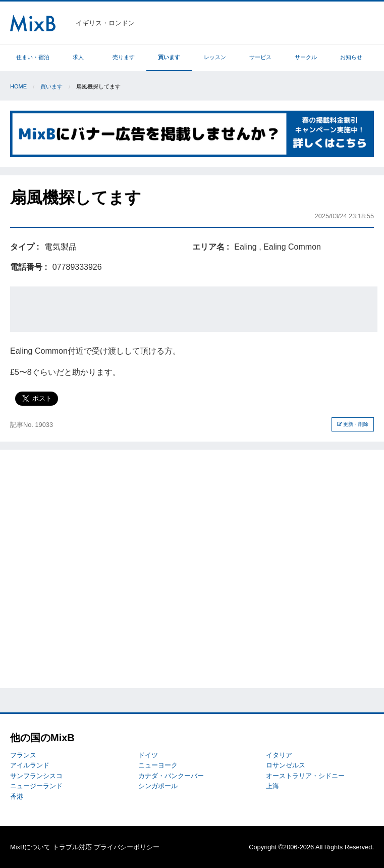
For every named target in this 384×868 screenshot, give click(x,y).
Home (18, 86)
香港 (17, 797)
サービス (260, 57)
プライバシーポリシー (127, 847)
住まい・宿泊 (33, 57)
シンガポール (158, 786)
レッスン (215, 57)
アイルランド (30, 765)
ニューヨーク (158, 765)
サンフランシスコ (36, 776)
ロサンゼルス (286, 765)
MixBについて (30, 847)
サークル (306, 57)
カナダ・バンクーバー (171, 776)
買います (169, 57)
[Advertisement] (194, 309)
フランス (23, 755)
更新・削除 (353, 424)
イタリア (279, 755)
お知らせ (351, 57)
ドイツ (148, 755)
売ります (124, 57)
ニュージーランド (36, 786)
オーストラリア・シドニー (305, 776)
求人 (78, 57)
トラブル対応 (72, 847)
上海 (272, 786)
